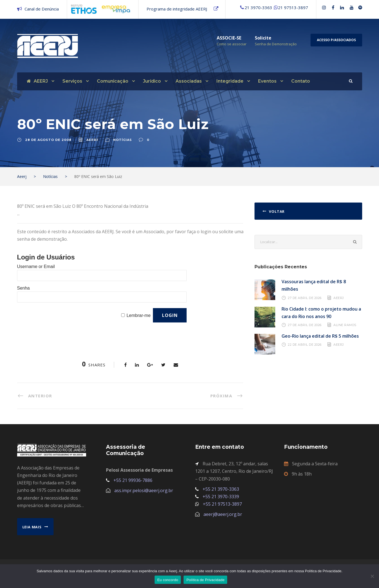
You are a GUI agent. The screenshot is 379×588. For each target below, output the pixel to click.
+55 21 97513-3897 (222, 504)
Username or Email (36, 267)
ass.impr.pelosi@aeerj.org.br (144, 490)
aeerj (92, 140)
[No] (372, 576)
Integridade (230, 81)
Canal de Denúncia (42, 9)
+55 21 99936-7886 (133, 480)
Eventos (267, 81)
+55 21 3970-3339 (221, 497)
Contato (301, 81)
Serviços (72, 81)
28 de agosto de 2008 (48, 140)
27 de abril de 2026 (305, 298)
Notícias (123, 140)
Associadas (189, 81)
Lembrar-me (138, 315)
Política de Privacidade (205, 580)
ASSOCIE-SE (229, 38)
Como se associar (232, 44)
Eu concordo (168, 580)
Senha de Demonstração (276, 44)
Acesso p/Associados (336, 40)
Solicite (263, 38)
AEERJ (37, 81)
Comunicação (113, 81)
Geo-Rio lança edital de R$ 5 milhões (320, 336)
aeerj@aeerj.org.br (223, 514)
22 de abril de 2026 (305, 345)
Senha (23, 288)
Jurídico (152, 81)
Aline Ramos (345, 325)
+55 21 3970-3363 (221, 489)
